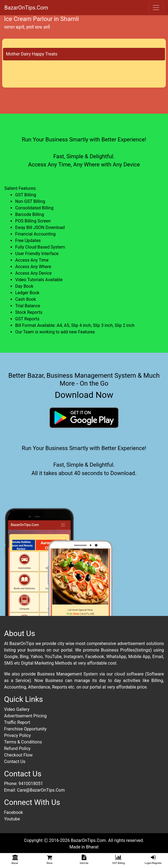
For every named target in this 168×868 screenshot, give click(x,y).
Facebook (13, 812)
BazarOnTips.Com (26, 8)
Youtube (12, 819)
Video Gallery (17, 709)
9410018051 (31, 784)
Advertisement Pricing (25, 716)
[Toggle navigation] (156, 8)
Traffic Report (17, 722)
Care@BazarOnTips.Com (41, 790)
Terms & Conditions (23, 742)
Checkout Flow (18, 755)
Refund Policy (17, 748)
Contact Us (15, 762)
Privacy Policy (18, 735)
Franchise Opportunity (25, 729)
